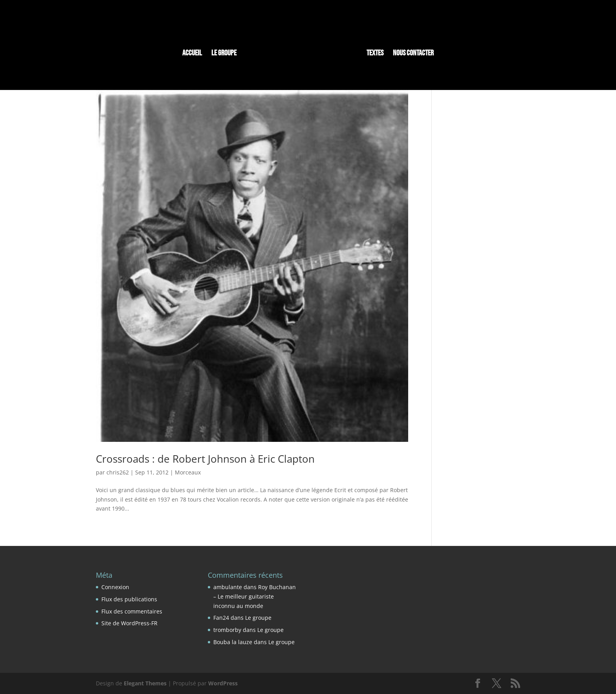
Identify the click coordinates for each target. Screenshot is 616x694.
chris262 (118, 472)
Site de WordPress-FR (129, 623)
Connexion (115, 587)
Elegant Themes (145, 683)
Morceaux (188, 472)
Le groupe (224, 54)
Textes (375, 54)
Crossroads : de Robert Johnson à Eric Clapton (205, 459)
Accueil (192, 54)
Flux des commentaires (132, 611)
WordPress (223, 683)
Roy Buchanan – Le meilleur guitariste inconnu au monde (255, 596)
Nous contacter (413, 54)
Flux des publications (129, 599)
